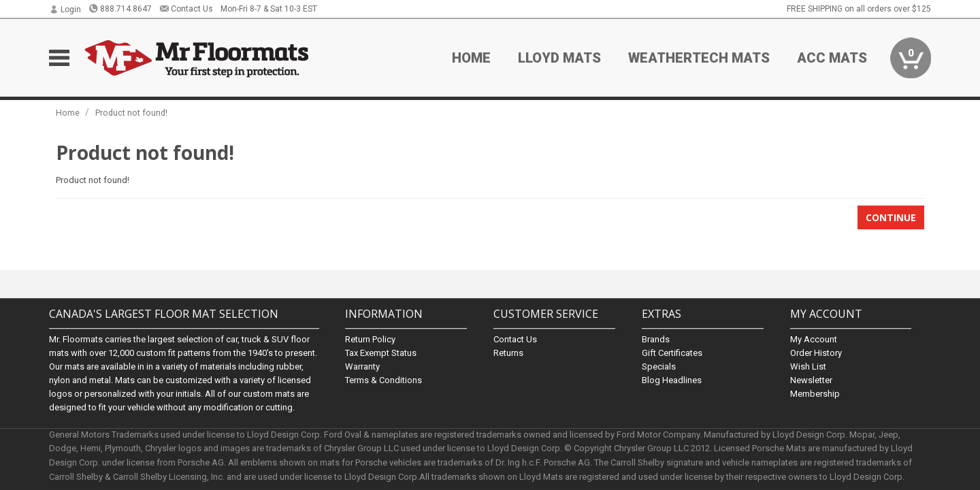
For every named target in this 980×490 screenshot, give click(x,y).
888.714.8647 (120, 9)
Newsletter (811, 380)
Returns (508, 353)
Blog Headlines (672, 380)
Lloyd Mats (559, 58)
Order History (816, 353)
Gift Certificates (672, 353)
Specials (659, 366)
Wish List (808, 366)
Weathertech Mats (699, 58)
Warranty (362, 366)
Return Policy (370, 339)
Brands (656, 339)
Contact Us (186, 9)
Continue (891, 217)
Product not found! (131, 113)
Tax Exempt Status (381, 353)
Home (471, 58)
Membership (815, 394)
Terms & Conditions (383, 380)
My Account (814, 339)
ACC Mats (832, 58)
